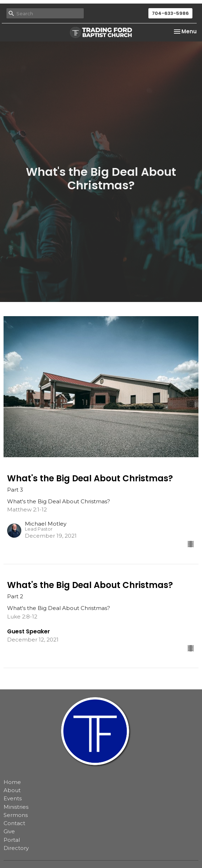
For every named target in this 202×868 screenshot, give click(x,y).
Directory (16, 848)
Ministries (16, 807)
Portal (12, 840)
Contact (14, 823)
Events (13, 798)
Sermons (16, 815)
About (12, 790)
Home (12, 782)
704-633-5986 (170, 13)
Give (9, 831)
